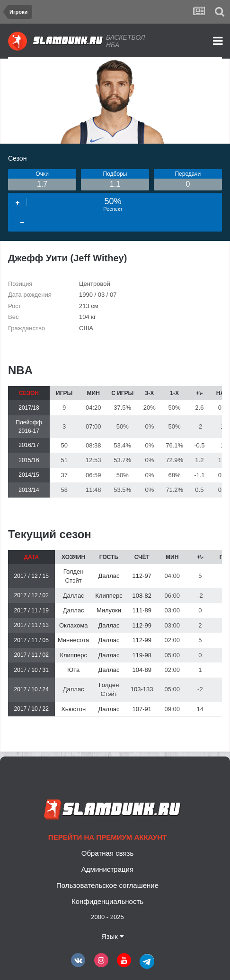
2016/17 (29, 445)
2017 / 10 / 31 (31, 670)
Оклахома (74, 625)
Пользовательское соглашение (107, 885)
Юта (73, 670)
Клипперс (109, 596)
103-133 (142, 689)
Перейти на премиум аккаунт (107, 837)
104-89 (142, 670)
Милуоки (109, 610)
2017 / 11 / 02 (31, 655)
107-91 (142, 709)
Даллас (109, 576)
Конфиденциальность (107, 901)
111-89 (142, 610)
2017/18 (29, 408)
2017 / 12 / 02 (31, 595)
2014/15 (29, 475)
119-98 (142, 655)
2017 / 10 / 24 (31, 689)
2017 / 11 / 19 (31, 610)
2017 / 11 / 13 (31, 625)
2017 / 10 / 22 (31, 709)
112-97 (142, 576)
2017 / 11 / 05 (31, 640)
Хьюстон (73, 709)
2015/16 (29, 460)
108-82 (142, 596)
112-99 (142, 625)
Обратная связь (108, 853)
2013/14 (29, 490)
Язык (113, 936)
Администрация (107, 869)
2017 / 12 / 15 (31, 576)
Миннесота (73, 640)
